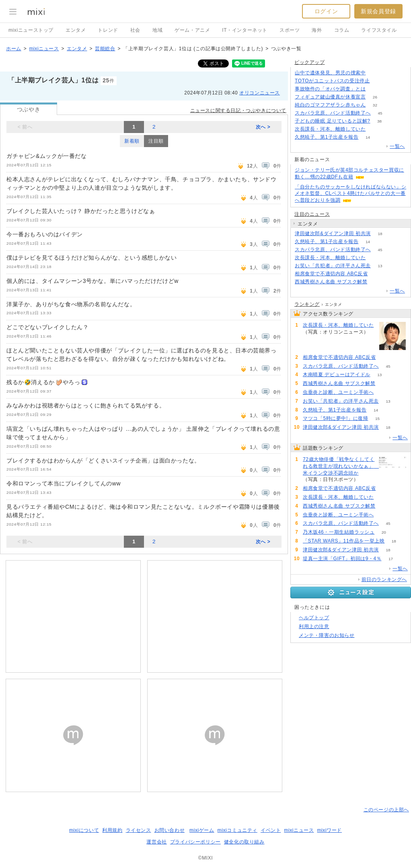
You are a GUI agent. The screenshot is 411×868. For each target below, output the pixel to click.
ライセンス (139, 830)
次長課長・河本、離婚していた (330, 129)
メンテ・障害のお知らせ (327, 635)
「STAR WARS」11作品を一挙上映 (344, 541)
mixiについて (84, 830)
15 (377, 419)
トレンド (108, 30)
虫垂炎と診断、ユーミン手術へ (338, 392)
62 (375, 129)
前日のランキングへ (384, 579)
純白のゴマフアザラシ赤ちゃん (330, 105)
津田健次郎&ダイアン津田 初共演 (333, 233)
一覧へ (397, 146)
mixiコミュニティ (237, 830)
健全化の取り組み (244, 842)
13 (380, 266)
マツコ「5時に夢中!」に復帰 (335, 418)
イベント (271, 830)
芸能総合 (105, 49)
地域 (157, 30)
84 (368, 480)
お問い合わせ (170, 830)
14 (368, 137)
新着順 (132, 141)
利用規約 (112, 830)
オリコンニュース (260, 93)
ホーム (14, 49)
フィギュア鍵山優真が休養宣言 (330, 97)
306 (375, 73)
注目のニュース (312, 214)
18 (380, 234)
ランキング (307, 304)
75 (377, 274)
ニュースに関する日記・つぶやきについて (238, 111)
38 (379, 121)
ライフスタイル (379, 30)
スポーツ (290, 30)
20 (384, 532)
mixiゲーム (202, 830)
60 (377, 282)
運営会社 (156, 842)
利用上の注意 (314, 626)
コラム (342, 30)
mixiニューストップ (31, 30)
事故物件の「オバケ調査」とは (330, 89)
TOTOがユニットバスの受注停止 (332, 81)
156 (379, 81)
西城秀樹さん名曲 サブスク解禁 (331, 282)
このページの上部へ (386, 810)
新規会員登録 (378, 11)
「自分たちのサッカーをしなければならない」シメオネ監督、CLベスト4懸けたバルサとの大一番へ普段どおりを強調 (350, 194)
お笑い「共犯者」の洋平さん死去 (333, 266)
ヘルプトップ (314, 618)
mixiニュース (44, 49)
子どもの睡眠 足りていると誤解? (333, 121)
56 (383, 392)
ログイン (326, 11)
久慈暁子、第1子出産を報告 (327, 137)
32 (375, 105)
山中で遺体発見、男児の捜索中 (330, 73)
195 (375, 89)
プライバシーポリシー (195, 842)
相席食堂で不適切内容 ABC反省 (331, 274)
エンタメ (76, 30)
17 (391, 559)
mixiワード (329, 830)
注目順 (156, 141)
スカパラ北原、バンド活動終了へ (333, 113)
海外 (317, 30)
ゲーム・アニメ (192, 30)
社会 (135, 30)
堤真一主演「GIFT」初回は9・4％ (342, 559)
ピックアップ (310, 62)
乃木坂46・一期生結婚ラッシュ (339, 532)
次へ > (263, 127)
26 (375, 97)
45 (380, 113)
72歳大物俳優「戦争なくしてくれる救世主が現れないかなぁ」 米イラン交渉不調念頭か (340, 466)
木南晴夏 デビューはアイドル (337, 375)
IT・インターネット (245, 30)
